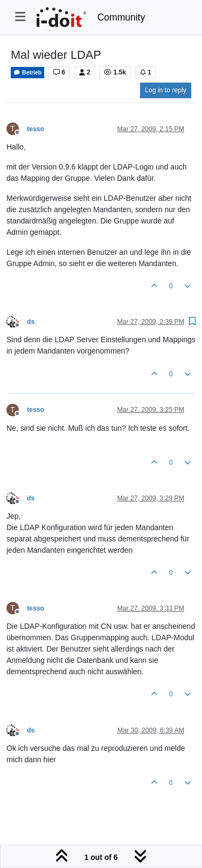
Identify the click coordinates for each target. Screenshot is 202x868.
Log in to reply (166, 90)
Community (121, 17)
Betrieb (27, 73)
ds (31, 322)
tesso (36, 129)
